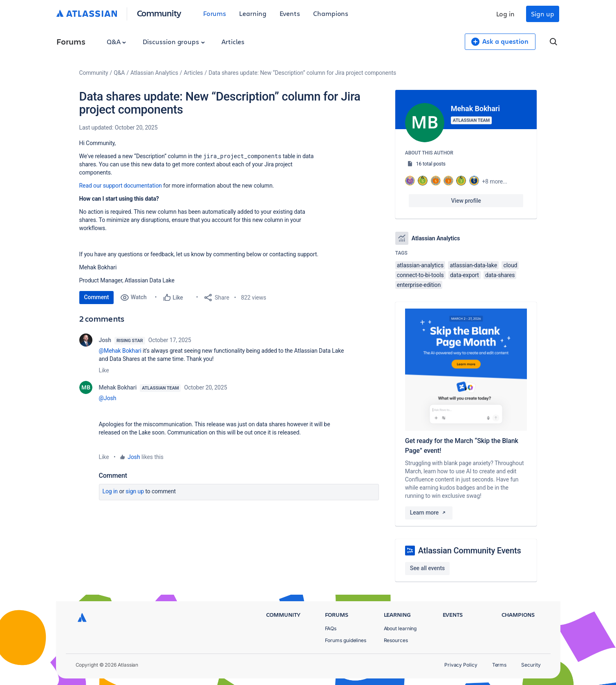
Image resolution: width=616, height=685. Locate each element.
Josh (105, 340)
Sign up (542, 14)
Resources (396, 640)
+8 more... (495, 181)
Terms (500, 665)
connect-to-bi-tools (420, 275)
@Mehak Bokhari (120, 351)
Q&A (116, 41)
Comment (97, 297)
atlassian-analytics (420, 265)
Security (531, 665)
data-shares (500, 275)
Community (159, 13)
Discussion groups (174, 41)
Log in (506, 14)
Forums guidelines (346, 640)
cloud (510, 265)
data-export (465, 275)
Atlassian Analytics (154, 73)
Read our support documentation (121, 186)
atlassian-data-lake (473, 265)
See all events (427, 568)
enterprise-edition (419, 285)
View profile (466, 201)
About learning (400, 628)
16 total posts (431, 164)
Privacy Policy (461, 665)
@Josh (108, 398)
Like (104, 370)
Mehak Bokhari (118, 387)
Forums (215, 13)
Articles (233, 41)
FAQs (331, 628)
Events (290, 13)
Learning (253, 13)
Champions (331, 13)
